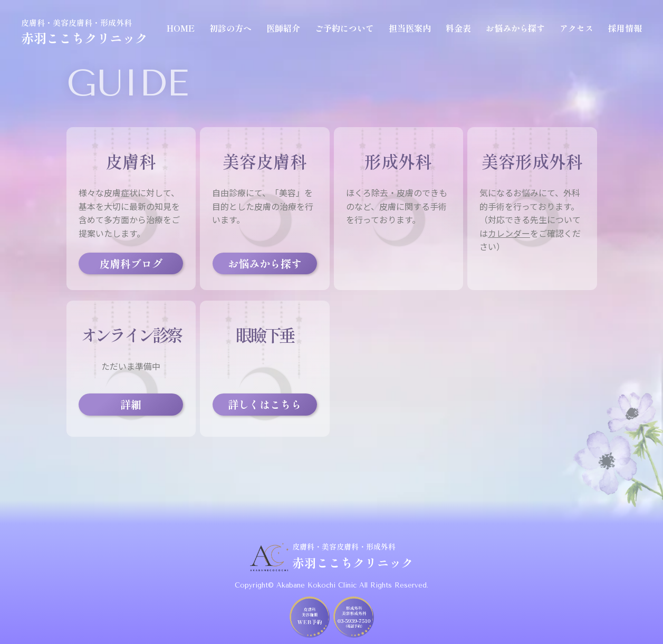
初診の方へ (230, 28)
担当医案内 (410, 28)
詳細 (131, 404)
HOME (181, 28)
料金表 (458, 28)
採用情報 (625, 28)
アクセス (576, 28)
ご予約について (344, 28)
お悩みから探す (515, 28)
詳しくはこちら (265, 404)
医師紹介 (283, 28)
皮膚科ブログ (131, 263)
